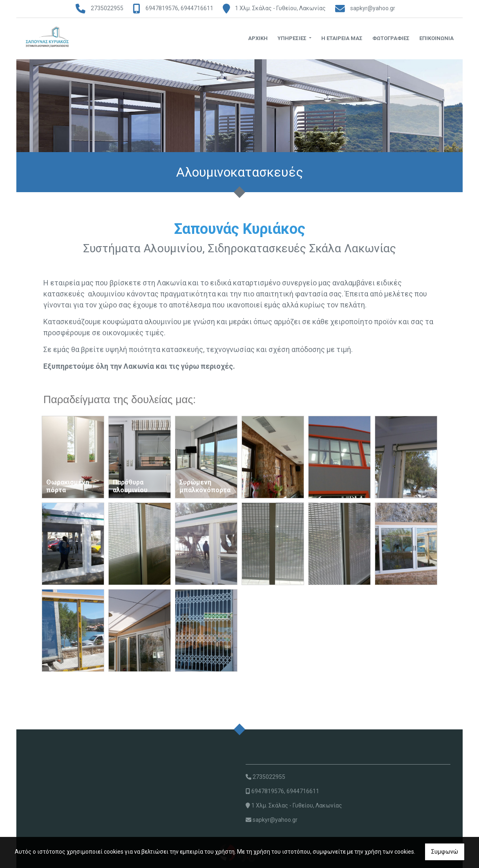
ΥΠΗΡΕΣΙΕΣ (293, 38)
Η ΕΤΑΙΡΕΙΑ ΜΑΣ (342, 38)
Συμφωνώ (445, 852)
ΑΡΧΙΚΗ (258, 38)
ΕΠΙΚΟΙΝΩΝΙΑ (436, 38)
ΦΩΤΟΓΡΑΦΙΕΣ (391, 38)
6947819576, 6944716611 (179, 8)
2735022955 (107, 8)
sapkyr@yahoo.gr (373, 8)
